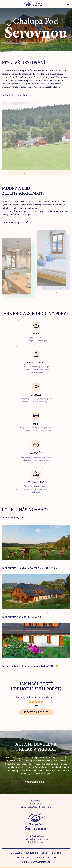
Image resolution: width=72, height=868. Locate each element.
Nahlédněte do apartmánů (15, 223)
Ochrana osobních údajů (36, 862)
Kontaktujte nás (36, 842)
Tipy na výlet (22, 858)
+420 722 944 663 (36, 836)
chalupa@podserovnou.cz (36, 839)
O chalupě (16, 853)
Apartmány (32, 853)
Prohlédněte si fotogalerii (14, 95)
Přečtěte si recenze (36, 712)
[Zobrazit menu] (68, 4)
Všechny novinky (11, 518)
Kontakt (53, 858)
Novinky (57, 853)
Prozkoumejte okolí (34, 782)
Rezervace (39, 858)
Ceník (45, 853)
